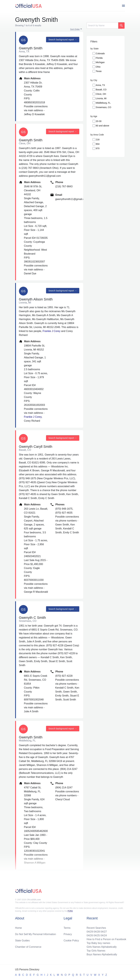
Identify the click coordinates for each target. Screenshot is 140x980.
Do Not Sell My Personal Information (36, 934)
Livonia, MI (101, 98)
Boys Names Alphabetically (102, 954)
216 (98, 140)
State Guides (22, 941)
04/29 (90, 932)
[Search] (102, 25)
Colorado (100, 53)
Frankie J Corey (52, 331)
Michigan (100, 62)
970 (98, 148)
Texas (99, 71)
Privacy (68, 934)
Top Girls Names (96, 951)
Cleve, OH (101, 94)
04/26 (90, 935)
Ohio (98, 67)
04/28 (97, 932)
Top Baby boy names (98, 943)
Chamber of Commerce (28, 947)
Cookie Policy (71, 941)
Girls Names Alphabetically (102, 947)
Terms (67, 928)
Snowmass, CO (103, 107)
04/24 (104, 935)
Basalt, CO (101, 90)
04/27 (104, 932)
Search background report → (63, 40)
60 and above (103, 126)
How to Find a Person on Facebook (106, 939)
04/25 (97, 935)
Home (19, 928)
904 (98, 144)
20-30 (99, 121)
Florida (99, 58)
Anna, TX (100, 85)
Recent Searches (96, 928)
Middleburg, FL (103, 103)
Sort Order (75, 29)
